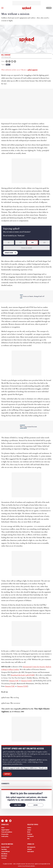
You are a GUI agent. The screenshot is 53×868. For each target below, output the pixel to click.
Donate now (9, 253)
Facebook (2, 821)
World (8, 65)
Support (7, 774)
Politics (29, 828)
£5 (9, 243)
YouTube (10, 821)
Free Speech (30, 836)
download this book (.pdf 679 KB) (23, 675)
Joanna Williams (5, 852)
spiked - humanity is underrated (26, 8)
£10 (21, 243)
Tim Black (4, 858)
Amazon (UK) (14, 681)
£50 (44, 243)
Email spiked (31, 852)
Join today (18, 805)
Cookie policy (5, 836)
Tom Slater (4, 849)
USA (28, 839)
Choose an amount (27, 248)
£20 (32, 243)
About (3, 828)
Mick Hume (4, 856)
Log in (49, 8)
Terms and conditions (7, 832)
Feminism (30, 834)
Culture (29, 830)
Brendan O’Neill (5, 847)
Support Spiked (5, 830)
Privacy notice (5, 834)
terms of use (31, 864)
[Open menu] (2, 8)
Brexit (29, 832)
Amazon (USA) (26, 681)
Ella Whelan (4, 854)
